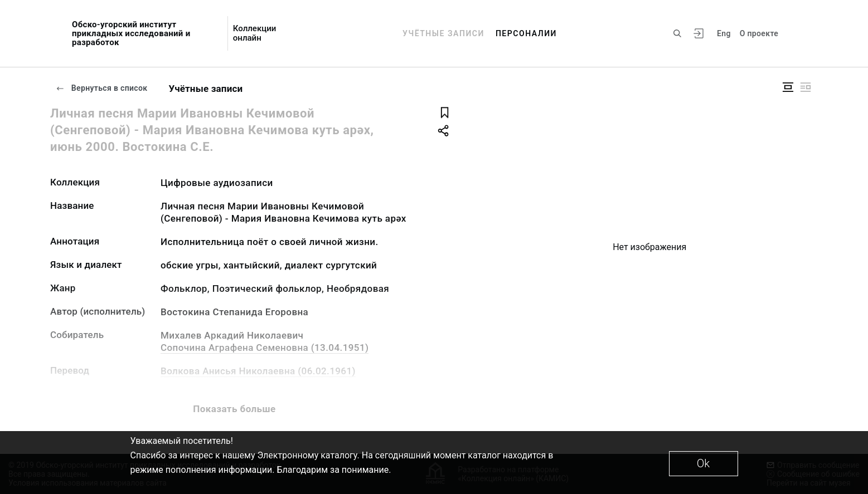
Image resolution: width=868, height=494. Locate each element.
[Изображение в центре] (788, 87)
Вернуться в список (101, 88)
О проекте (759, 33)
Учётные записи (443, 33)
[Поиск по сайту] (677, 33)
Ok (703, 463)
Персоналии (526, 33)
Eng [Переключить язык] (724, 33)
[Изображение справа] (806, 87)
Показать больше (234, 409)
